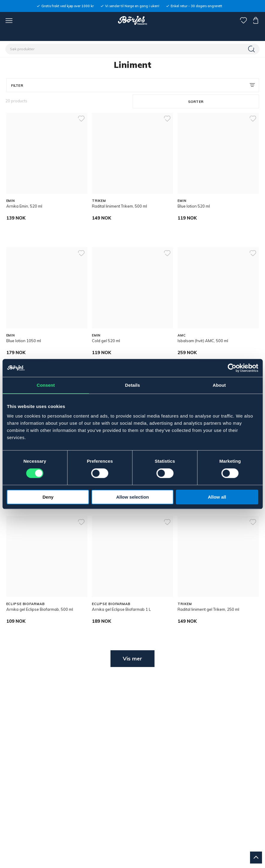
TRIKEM (99, 201)
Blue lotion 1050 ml (24, 341)
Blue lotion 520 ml (194, 206)
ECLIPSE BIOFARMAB (26, 604)
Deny (48, 497)
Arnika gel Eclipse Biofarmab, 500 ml (40, 609)
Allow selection (132, 497)
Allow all (217, 497)
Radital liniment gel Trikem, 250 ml (208, 609)
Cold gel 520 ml (106, 341)
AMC (182, 335)
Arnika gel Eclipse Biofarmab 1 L (121, 609)
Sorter (196, 102)
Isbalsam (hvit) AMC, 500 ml (203, 341)
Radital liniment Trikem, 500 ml (119, 206)
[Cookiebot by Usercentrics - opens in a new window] (232, 368)
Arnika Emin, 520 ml (24, 206)
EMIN (11, 201)
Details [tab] (133, 385)
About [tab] (219, 385)
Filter (17, 85)
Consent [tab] (46, 385)
